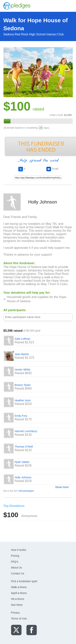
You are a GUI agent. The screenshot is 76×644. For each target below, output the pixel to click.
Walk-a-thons (19, 587)
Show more (62, 487)
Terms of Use (19, 619)
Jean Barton (22, 354)
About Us (17, 568)
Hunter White (22, 370)
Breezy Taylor (23, 385)
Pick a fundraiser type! (24, 581)
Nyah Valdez (22, 462)
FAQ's (15, 562)
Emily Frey (21, 416)
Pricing (15, 556)
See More (17, 605)
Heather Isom (23, 400)
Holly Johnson (23, 477)
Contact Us (18, 573)
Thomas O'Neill (24, 447)
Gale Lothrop (22, 339)
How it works (19, 550)
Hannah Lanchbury (26, 431)
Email (52, 169)
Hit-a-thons (18, 599)
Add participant (26, 491)
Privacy (15, 613)
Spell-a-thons (19, 593)
